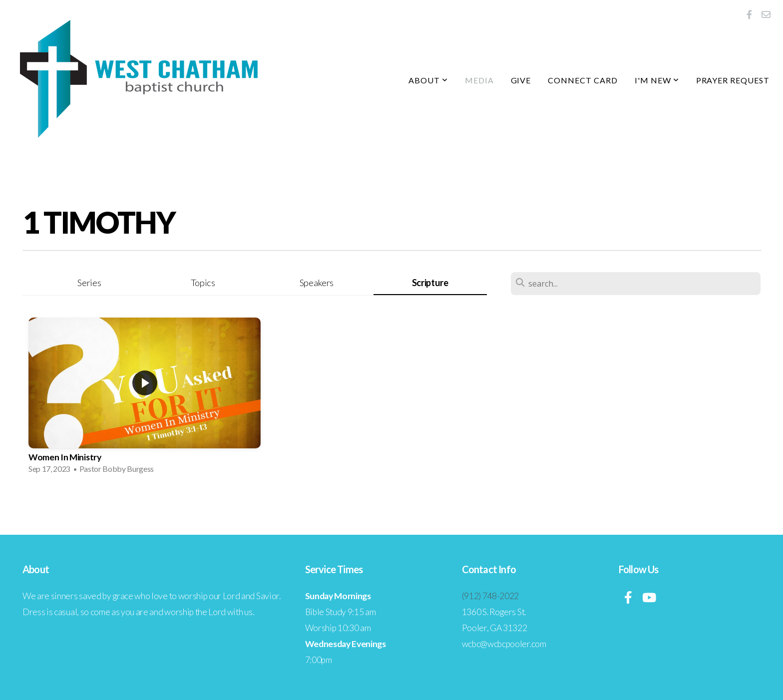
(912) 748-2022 (491, 596)
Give (521, 80)
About (428, 80)
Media (479, 80)
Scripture (430, 283)
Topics (203, 283)
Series (89, 283)
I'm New (657, 80)
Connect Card (583, 80)
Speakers (317, 283)
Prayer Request (733, 80)
